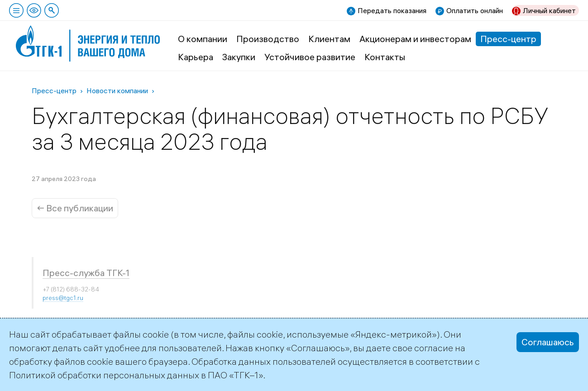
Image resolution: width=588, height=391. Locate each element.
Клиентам (329, 39)
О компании (203, 39)
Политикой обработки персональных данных (104, 375)
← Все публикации (75, 208)
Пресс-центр (508, 39)
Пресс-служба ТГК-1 (86, 273)
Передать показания (392, 10)
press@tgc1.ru (63, 298)
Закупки (239, 57)
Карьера (196, 57)
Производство (268, 39)
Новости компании (117, 91)
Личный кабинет (549, 10)
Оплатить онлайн (475, 10)
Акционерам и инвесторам (415, 39)
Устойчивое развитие (310, 57)
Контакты (385, 57)
